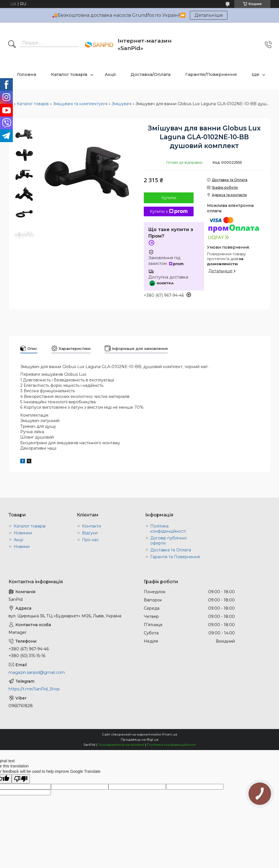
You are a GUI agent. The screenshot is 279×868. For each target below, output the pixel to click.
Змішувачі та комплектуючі (80, 104)
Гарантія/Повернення (211, 74)
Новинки (23, 533)
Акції (110, 74)
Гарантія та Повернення (175, 557)
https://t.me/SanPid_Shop (34, 689)
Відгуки (90, 533)
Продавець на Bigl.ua (139, 739)
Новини (22, 547)
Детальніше (209, 15)
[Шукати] (12, 45)
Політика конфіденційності (168, 529)
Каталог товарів (69, 74)
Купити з (169, 211)
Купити (169, 198)
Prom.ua (170, 734)
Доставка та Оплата (171, 550)
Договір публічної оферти (168, 541)
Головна (27, 74)
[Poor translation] (21, 779)
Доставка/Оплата (151, 74)
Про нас (90, 540)
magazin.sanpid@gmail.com (37, 672)
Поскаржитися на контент (121, 745)
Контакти (92, 526)
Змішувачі (122, 104)
